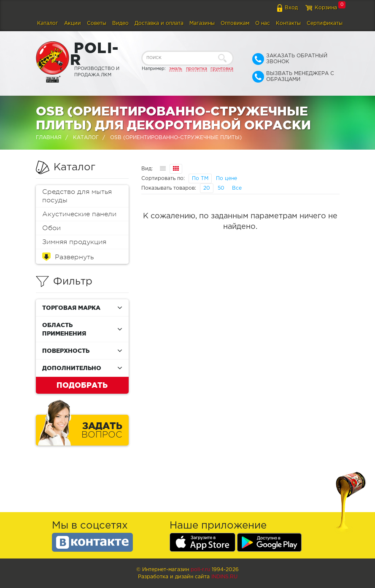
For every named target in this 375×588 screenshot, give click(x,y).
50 (221, 188)
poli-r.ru (200, 570)
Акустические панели (79, 214)
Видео (120, 23)
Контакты (288, 23)
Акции (73, 23)
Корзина (326, 8)
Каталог (48, 23)
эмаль (176, 69)
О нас (263, 23)
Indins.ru (224, 577)
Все (237, 188)
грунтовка (222, 69)
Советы (97, 23)
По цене (227, 179)
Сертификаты (325, 23)
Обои (51, 228)
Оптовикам (235, 23)
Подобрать (82, 385)
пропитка (197, 69)
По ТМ (200, 179)
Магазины (202, 23)
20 (207, 188)
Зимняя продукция (74, 242)
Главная (49, 138)
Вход (291, 8)
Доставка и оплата (159, 23)
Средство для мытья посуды (77, 196)
